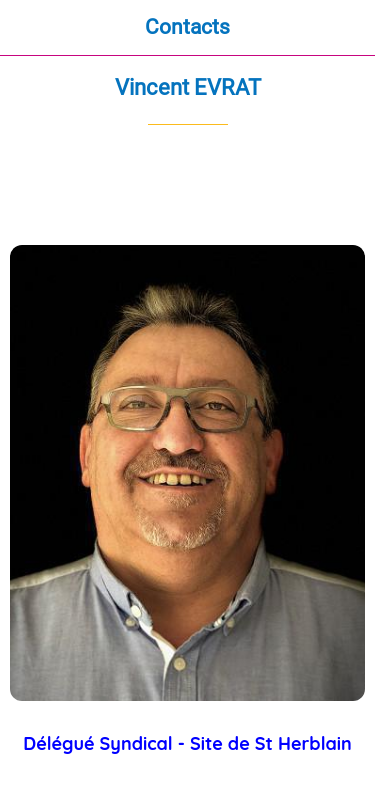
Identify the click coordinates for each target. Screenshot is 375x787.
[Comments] (341, 185)
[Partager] (293, 185)
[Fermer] (28, 28)
